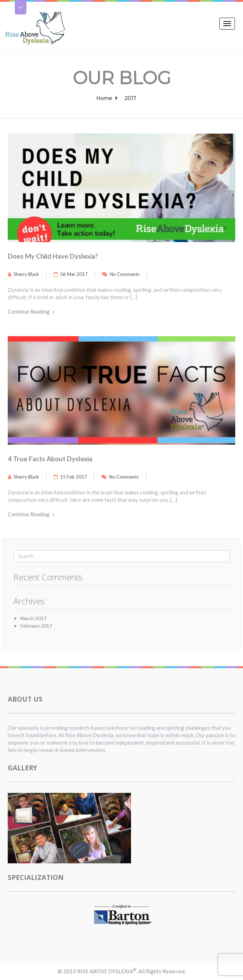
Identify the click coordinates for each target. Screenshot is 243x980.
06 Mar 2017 (71, 274)
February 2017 (36, 626)
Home (105, 98)
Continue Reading (31, 312)
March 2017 (33, 618)
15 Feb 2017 (70, 477)
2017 (130, 98)
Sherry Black (23, 274)
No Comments (121, 274)
